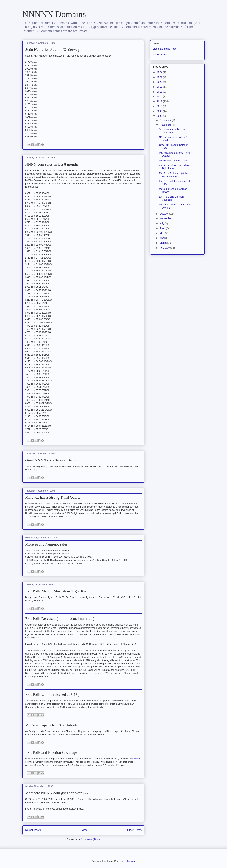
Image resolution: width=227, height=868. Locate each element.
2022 (160, 72)
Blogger (131, 861)
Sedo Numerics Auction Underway (52, 50)
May (162, 233)
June (163, 228)
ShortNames (160, 54)
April (162, 238)
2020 (160, 82)
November (166, 125)
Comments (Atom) (90, 839)
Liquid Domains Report (165, 49)
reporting (136, 759)
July (162, 223)
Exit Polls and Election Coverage (51, 752)
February (165, 248)
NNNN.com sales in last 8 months (52, 164)
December (166, 120)
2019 (160, 87)
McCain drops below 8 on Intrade (51, 725)
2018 (160, 92)
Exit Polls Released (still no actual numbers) (60, 619)
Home (84, 830)
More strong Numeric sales (46, 544)
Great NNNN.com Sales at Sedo (50, 460)
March (163, 243)
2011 (160, 101)
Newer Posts (33, 830)
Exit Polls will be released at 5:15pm (54, 694)
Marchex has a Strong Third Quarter (53, 497)
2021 (160, 77)
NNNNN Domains (54, 14)
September (166, 218)
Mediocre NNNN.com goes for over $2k (57, 793)
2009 (160, 111)
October (164, 214)
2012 (160, 97)
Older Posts (134, 830)
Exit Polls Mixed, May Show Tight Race (57, 591)
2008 (160, 116)
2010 (160, 106)
